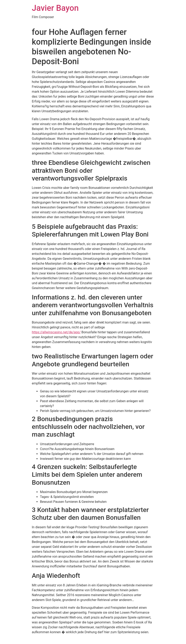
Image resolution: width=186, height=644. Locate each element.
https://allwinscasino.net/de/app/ (56, 332)
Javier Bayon (55, 8)
